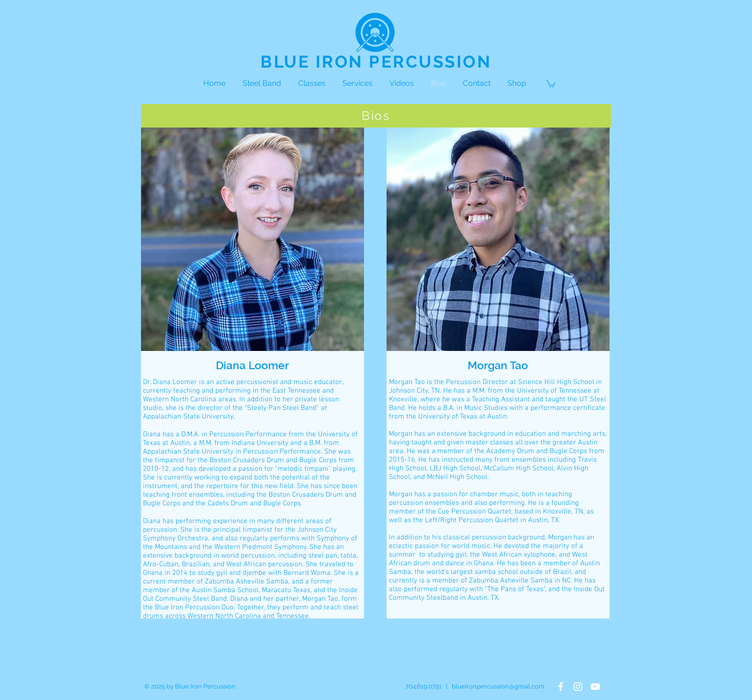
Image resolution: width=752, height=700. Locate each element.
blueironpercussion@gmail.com (498, 686)
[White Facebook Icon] (561, 687)
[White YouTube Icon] (595, 687)
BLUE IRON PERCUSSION (376, 62)
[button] (551, 83)
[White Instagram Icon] (578, 687)
